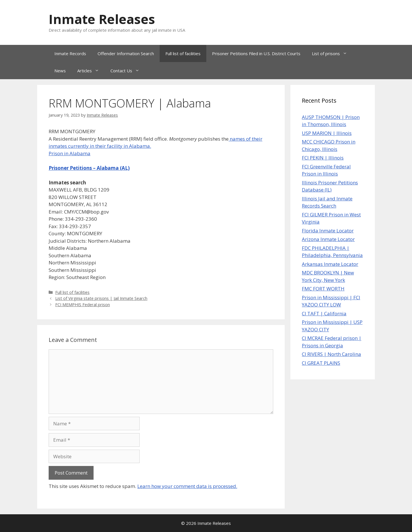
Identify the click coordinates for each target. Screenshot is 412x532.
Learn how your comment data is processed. (187, 486)
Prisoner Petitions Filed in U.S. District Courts (256, 53)
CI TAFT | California (324, 313)
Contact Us (128, 71)
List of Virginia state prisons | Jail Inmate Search (101, 298)
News (60, 71)
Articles (91, 71)
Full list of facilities (183, 53)
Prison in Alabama (70, 153)
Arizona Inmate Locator (328, 239)
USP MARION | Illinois (327, 133)
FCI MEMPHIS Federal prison (83, 305)
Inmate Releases (102, 19)
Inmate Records (70, 53)
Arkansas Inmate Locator (330, 264)
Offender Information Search (126, 53)
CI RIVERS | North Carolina (331, 354)
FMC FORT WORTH (323, 289)
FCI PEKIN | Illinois (323, 158)
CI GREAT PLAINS (321, 363)
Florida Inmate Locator (328, 231)
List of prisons (332, 53)
